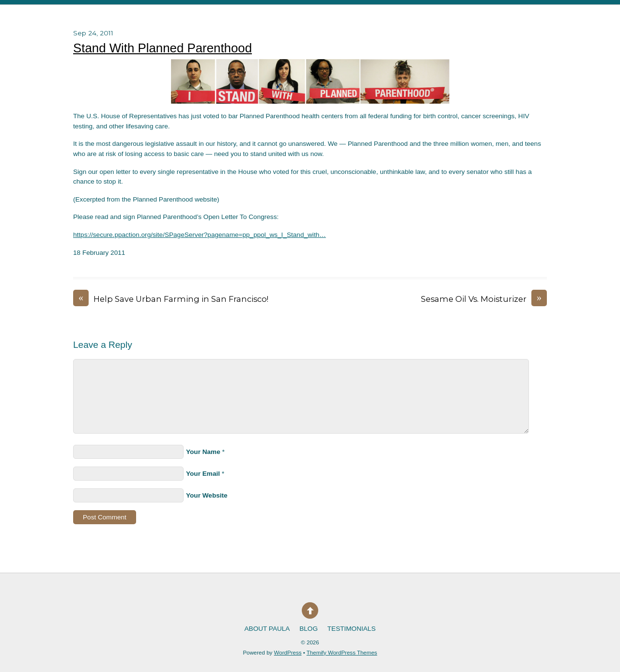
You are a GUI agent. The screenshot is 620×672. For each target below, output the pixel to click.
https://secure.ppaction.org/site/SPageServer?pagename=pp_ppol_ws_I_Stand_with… (200, 235)
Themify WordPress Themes (342, 653)
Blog (309, 629)
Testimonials (352, 629)
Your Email (203, 474)
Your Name (203, 452)
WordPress (288, 653)
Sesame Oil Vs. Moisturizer (484, 299)
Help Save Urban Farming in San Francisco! (171, 299)
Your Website (207, 495)
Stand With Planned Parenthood (163, 48)
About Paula (267, 629)
